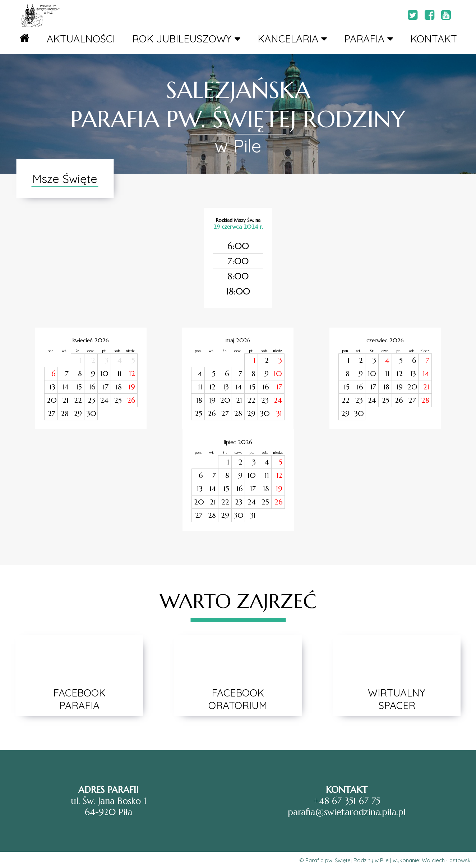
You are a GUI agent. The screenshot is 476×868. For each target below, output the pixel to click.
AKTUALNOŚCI (81, 39)
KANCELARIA (292, 39)
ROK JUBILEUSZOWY (186, 39)
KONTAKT (434, 39)
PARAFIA (369, 39)
